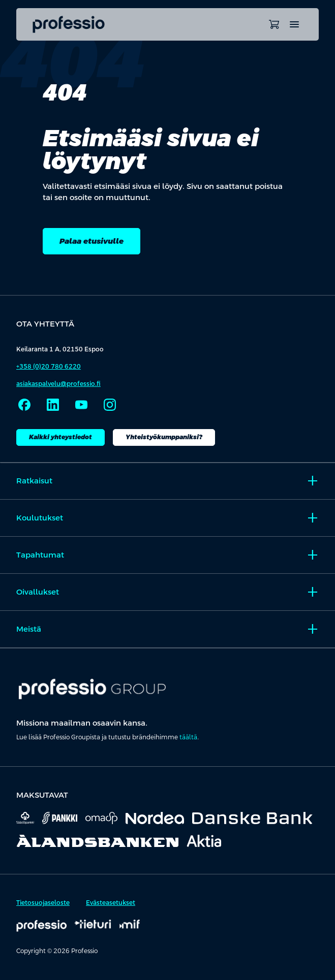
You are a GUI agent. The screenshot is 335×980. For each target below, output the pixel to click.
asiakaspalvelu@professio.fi (58, 384)
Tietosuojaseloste (43, 903)
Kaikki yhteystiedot (60, 437)
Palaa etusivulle (92, 241)
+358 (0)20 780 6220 (49, 367)
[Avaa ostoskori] (274, 24)
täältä (188, 737)
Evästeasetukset (111, 903)
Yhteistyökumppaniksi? (164, 437)
